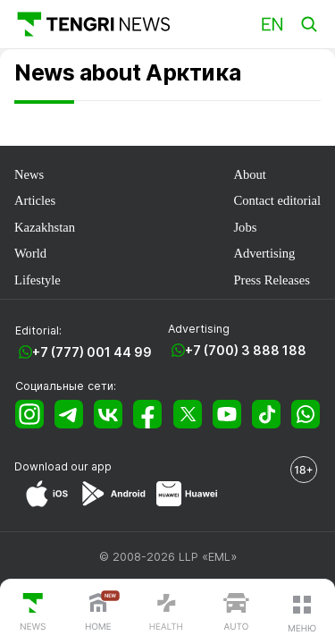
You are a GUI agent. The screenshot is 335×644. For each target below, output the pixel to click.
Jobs (245, 227)
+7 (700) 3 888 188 (246, 350)
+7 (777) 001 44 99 (92, 352)
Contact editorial (277, 200)
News (29, 174)
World (30, 253)
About (249, 174)
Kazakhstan (45, 227)
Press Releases (271, 280)
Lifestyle (38, 280)
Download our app (63, 466)
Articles (35, 200)
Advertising (264, 253)
